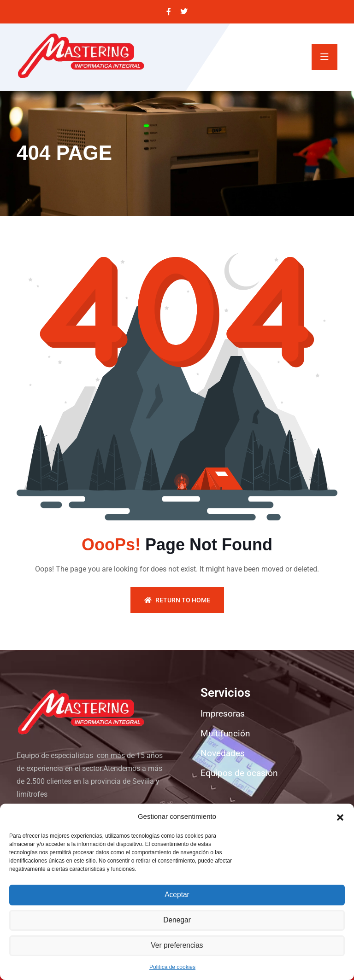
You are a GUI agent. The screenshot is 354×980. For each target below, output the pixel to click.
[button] (340, 817)
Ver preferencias (177, 946)
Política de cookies (172, 967)
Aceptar (177, 895)
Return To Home (177, 600)
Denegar (177, 920)
